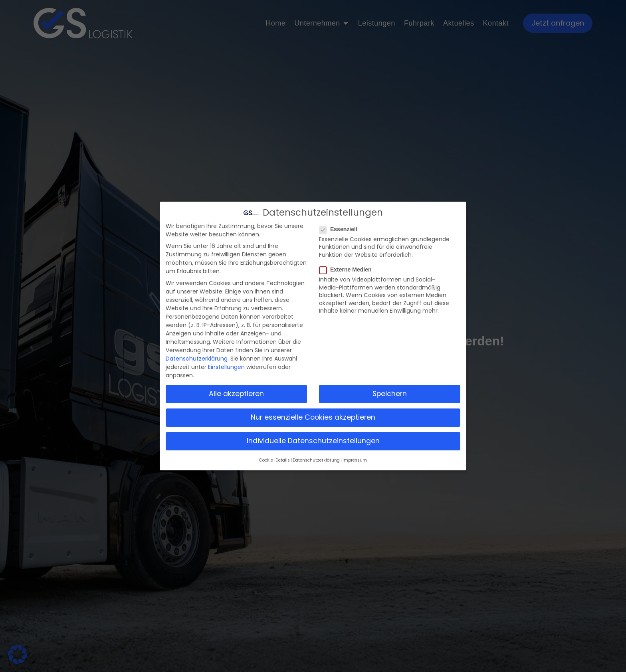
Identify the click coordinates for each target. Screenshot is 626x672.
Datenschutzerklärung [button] (316, 460)
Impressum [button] (355, 460)
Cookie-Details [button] (274, 460)
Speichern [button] (390, 394)
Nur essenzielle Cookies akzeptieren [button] (313, 417)
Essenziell (341, 229)
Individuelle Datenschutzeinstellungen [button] (313, 441)
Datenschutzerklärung (197, 359)
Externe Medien (348, 270)
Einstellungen (226, 367)
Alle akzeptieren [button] (236, 394)
